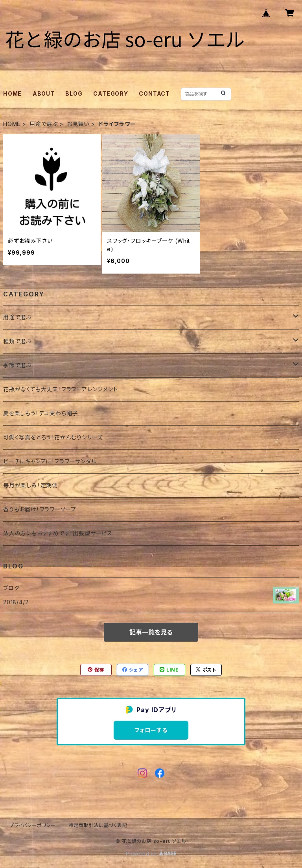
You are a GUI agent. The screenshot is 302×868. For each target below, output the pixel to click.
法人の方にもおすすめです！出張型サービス (58, 533)
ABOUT (44, 93)
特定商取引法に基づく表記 (98, 825)
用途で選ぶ (44, 124)
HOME (12, 93)
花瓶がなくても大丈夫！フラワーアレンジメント (61, 389)
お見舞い (78, 124)
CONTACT (154, 93)
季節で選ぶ (17, 365)
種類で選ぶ (17, 341)
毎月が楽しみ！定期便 (30, 485)
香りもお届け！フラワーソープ (40, 509)
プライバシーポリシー (33, 825)
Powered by (151, 854)
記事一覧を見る (151, 632)
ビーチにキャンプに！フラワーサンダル (50, 461)
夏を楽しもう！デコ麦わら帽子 (41, 413)
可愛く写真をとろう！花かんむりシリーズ (53, 437)
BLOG (74, 93)
